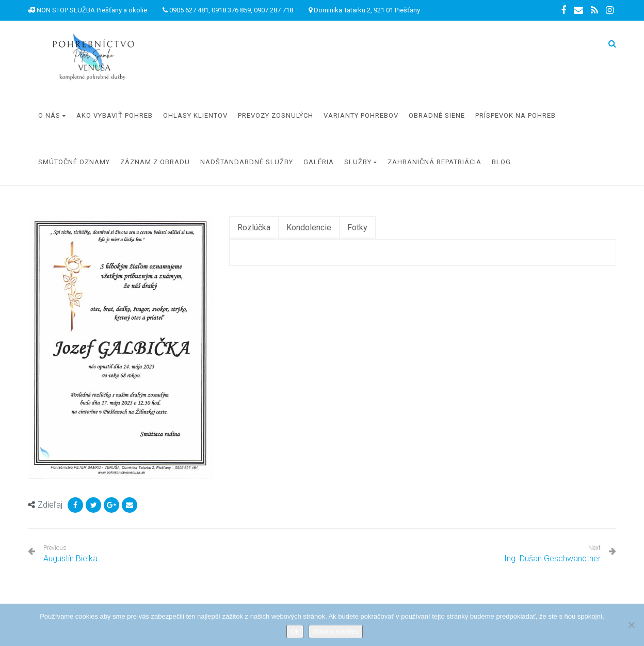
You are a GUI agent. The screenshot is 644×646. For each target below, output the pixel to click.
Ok (295, 631)
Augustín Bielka (70, 554)
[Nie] (631, 625)
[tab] (254, 228)
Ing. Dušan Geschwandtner (552, 558)
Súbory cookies (336, 631)
